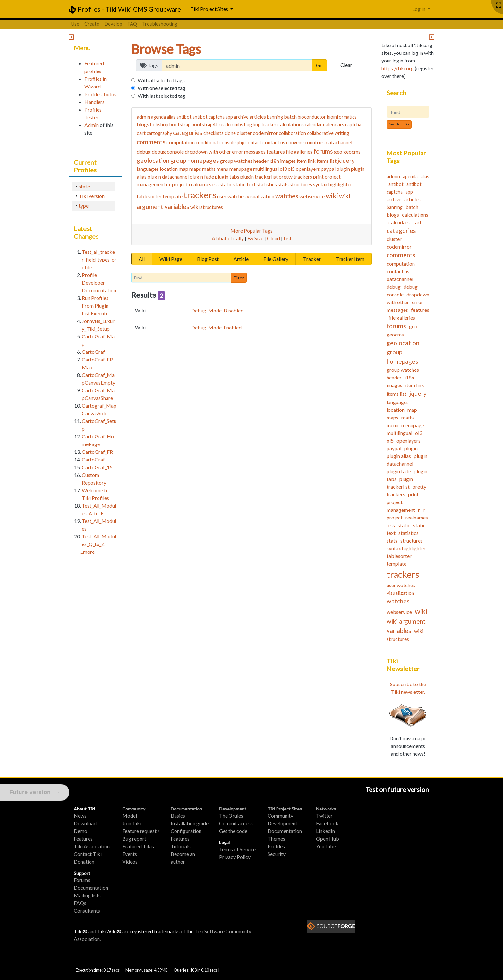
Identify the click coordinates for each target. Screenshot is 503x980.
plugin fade (202, 176)
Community (134, 809)
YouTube (326, 846)
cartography (159, 133)
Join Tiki (132, 823)
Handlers (94, 102)
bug (248, 125)
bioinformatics (342, 117)
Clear (346, 65)
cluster (244, 133)
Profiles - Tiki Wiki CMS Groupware (125, 9)
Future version (35, 792)
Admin (92, 125)
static (226, 184)
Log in (419, 9)
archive (241, 117)
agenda (158, 117)
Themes (276, 839)
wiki (332, 196)
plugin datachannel (168, 176)
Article (241, 259)
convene (295, 142)
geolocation (153, 160)
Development (233, 809)
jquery (346, 160)
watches (287, 196)
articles (258, 116)
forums (323, 151)
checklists (213, 133)
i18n (274, 161)
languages (148, 169)
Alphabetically (228, 238)
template (173, 196)
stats (283, 184)
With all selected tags (161, 80)
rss (216, 184)
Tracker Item (350, 259)
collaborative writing (328, 133)
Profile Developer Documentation (99, 282)
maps (195, 169)
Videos (130, 862)
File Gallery (276, 259)
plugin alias (399, 456)
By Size (255, 238)
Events (130, 854)
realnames (200, 184)
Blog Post (208, 259)
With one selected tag (162, 88)
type (84, 206)
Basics (178, 815)
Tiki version (92, 196)
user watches (231, 196)
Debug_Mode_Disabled (217, 310)
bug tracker (265, 125)
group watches (236, 161)
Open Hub (328, 839)
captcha (353, 125)
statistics (267, 184)
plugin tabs (227, 176)
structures (301, 184)
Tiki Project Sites (285, 809)
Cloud (273, 238)
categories (188, 133)
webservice (312, 196)
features (276, 151)
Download (85, 823)
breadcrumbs (230, 125)
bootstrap (180, 125)
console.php (232, 142)
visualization (260, 196)
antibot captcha (209, 117)
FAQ (132, 24)
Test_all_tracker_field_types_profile (99, 259)
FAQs (80, 903)
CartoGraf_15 (97, 467)
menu (222, 169)
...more (87, 552)
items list (327, 161)
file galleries (299, 151)
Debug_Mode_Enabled (216, 327)
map (183, 169)
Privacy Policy (235, 857)
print (318, 176)
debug (144, 151)
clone (230, 133)
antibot (184, 117)
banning (275, 117)
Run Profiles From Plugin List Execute (95, 306)
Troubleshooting (160, 24)
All (142, 259)
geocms (352, 151)
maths (209, 169)
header (261, 161)
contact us (274, 142)
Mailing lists (87, 895)
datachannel (339, 142)
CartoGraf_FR (97, 452)
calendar (313, 125)
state (84, 186)
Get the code (233, 831)
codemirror (265, 133)
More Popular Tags (251, 231)
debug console (168, 151)
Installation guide (190, 823)
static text (244, 184)
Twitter (324, 815)
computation (181, 142)
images (288, 161)
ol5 (291, 169)
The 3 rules (231, 815)
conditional (207, 142)
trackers (200, 195)
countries (315, 142)
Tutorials (181, 846)
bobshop (159, 125)
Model (130, 815)
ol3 (283, 169)
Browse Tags (166, 49)
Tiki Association (92, 846)
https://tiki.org (398, 68)
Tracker (312, 259)
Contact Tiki (88, 854)
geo (338, 151)
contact (253, 142)
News (80, 815)
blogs (143, 124)
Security (277, 854)
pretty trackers (295, 176)
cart (141, 133)
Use (75, 24)
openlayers (308, 169)
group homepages (195, 160)
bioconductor (312, 117)
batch (290, 116)
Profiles (276, 846)
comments (151, 142)
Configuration (186, 831)
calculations (291, 124)
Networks (326, 809)
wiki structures (207, 207)
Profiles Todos (100, 94)
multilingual (266, 169)
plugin (343, 169)
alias (171, 117)
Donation (84, 862)
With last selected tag (162, 96)
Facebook (327, 823)
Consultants (87, 911)
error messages (249, 151)
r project (179, 184)
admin (143, 116)
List (288, 238)
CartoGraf (93, 352)
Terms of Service (237, 849)
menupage (241, 169)
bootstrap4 (203, 125)
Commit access (236, 823)
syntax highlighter (333, 184)
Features (83, 839)
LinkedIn (325, 831)
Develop (113, 24)
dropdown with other (208, 151)
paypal (328, 169)
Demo (81, 831)
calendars (334, 124)
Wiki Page (171, 259)
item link (306, 161)
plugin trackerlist (259, 176)
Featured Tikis (138, 846)
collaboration (292, 133)
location (169, 169)
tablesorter (149, 196)
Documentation (91, 888)
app (229, 117)
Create (92, 24)
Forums (82, 880)
